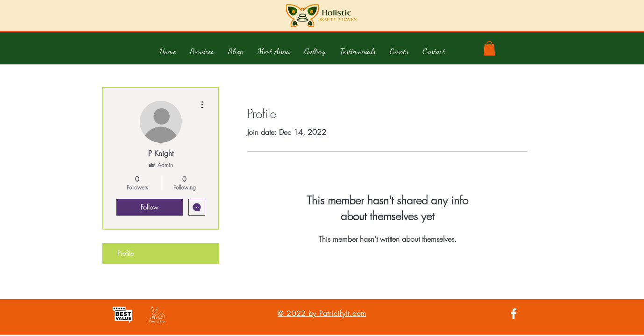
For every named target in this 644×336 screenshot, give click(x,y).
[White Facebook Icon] (514, 314)
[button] (202, 51)
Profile (125, 253)
